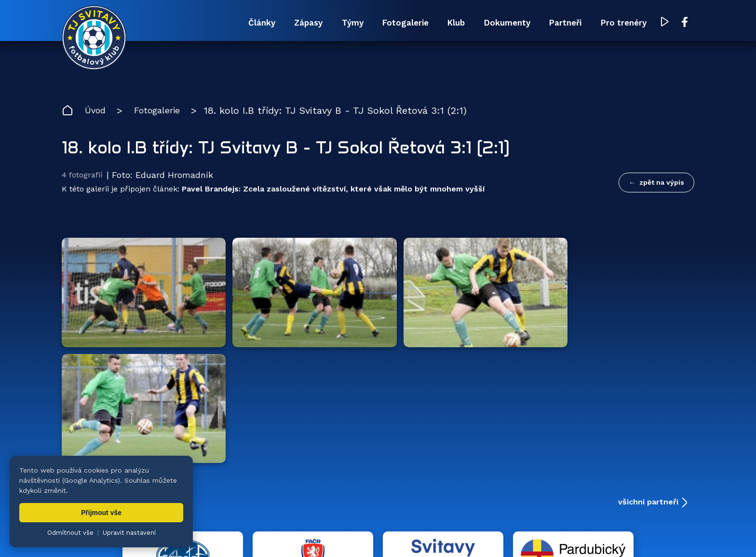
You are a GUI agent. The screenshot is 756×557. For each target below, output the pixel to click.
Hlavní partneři (121, 337)
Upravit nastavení (129, 533)
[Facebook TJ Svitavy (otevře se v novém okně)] (685, 23)
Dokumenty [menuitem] (480, 23)
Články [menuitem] (183, 23)
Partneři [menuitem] (550, 23)
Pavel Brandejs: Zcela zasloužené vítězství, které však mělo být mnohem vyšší (333, 192)
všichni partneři (648, 336)
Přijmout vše (101, 513)
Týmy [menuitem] (294, 23)
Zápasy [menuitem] (240, 23)
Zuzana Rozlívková (214, 535)
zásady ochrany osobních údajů (484, 535)
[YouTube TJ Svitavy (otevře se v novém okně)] (666, 23)
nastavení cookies (398, 535)
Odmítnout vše (70, 533)
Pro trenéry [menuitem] (619, 23)
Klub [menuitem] (418, 23)
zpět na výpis (662, 184)
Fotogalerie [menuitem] (357, 23)
